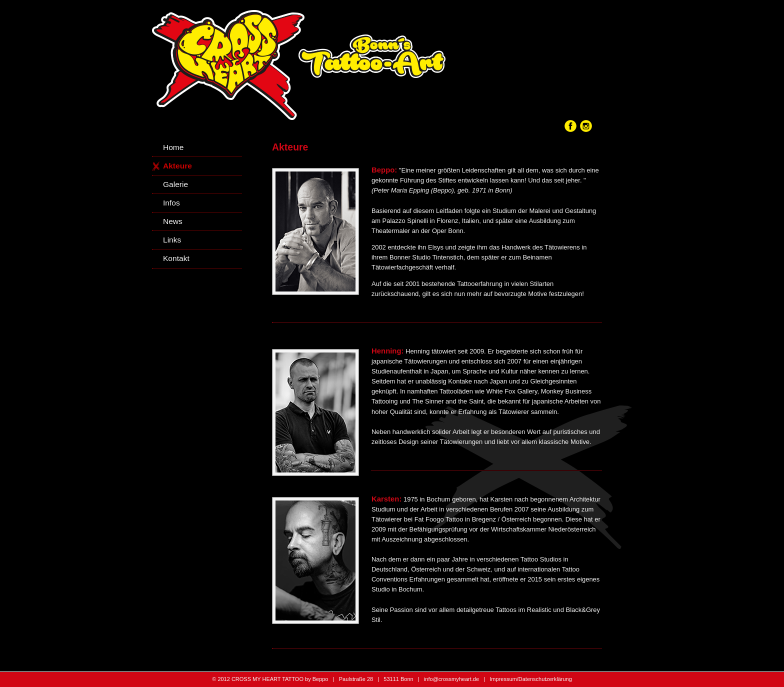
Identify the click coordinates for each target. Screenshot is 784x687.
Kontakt (176, 258)
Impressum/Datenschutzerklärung (530, 679)
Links (172, 240)
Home (173, 147)
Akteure (177, 166)
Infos (171, 203)
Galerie (175, 184)
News (173, 221)
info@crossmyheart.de (451, 679)
